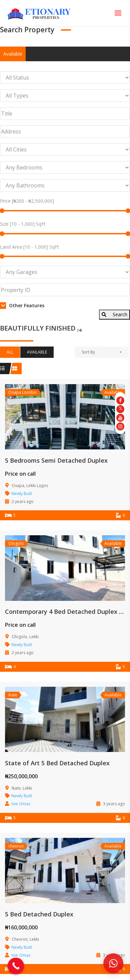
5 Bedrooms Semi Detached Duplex (56, 460)
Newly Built (22, 493)
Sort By (88, 352)
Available (13, 54)
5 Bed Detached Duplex (39, 914)
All (10, 352)
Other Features (22, 305)
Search (114, 314)
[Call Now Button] (16, 966)
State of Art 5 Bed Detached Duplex (57, 763)
